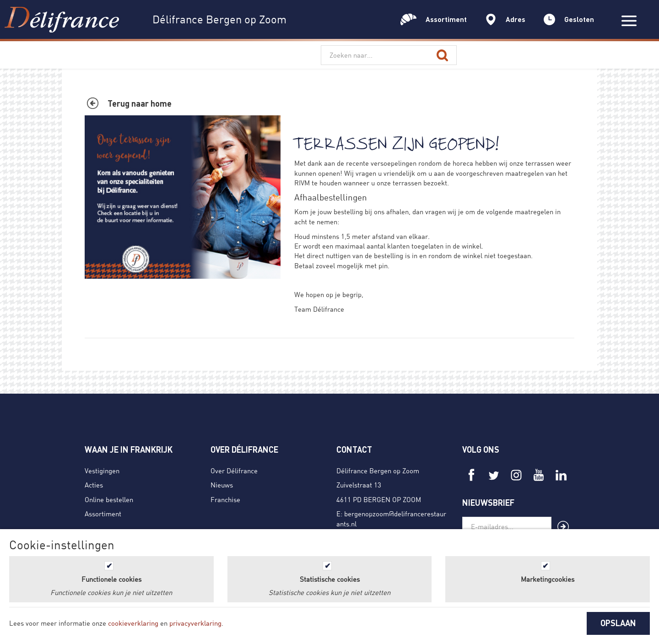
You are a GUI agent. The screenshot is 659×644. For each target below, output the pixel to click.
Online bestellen (109, 499)
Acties (94, 485)
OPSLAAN (618, 623)
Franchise (225, 499)
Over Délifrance (234, 471)
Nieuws (222, 485)
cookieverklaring (133, 623)
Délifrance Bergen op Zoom (378, 471)
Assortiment (103, 514)
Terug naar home (140, 103)
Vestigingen (102, 471)
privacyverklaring (195, 623)
